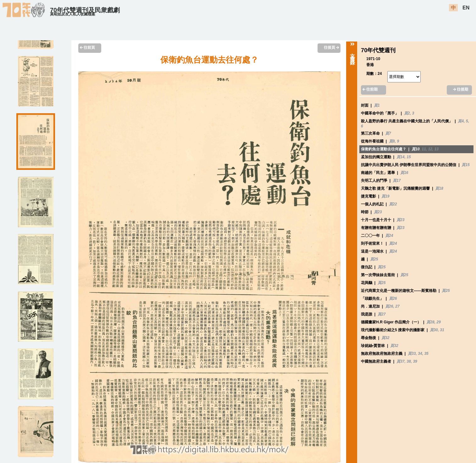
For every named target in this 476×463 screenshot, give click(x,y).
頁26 (393, 298)
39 (415, 361)
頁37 (400, 361)
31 (442, 330)
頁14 (400, 157)
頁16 (404, 173)
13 (437, 149)
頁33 (412, 354)
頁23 (378, 212)
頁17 (397, 181)
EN (466, 8)
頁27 (382, 314)
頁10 (415, 149)
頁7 (388, 133)
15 (409, 157)
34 (420, 354)
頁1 (377, 105)
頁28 (430, 322)
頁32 (385, 338)
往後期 (461, 89)
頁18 (439, 188)
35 (426, 354)
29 (438, 322)
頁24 (389, 236)
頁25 (374, 259)
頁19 (385, 196)
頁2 (407, 113)
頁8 (392, 141)
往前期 (370, 89)
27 (397, 306)
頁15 (465, 165)
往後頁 (331, 47)
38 (409, 361)
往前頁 (87, 47)
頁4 (461, 121)
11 (424, 149)
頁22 (393, 204)
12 (430, 149)
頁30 (434, 330)
